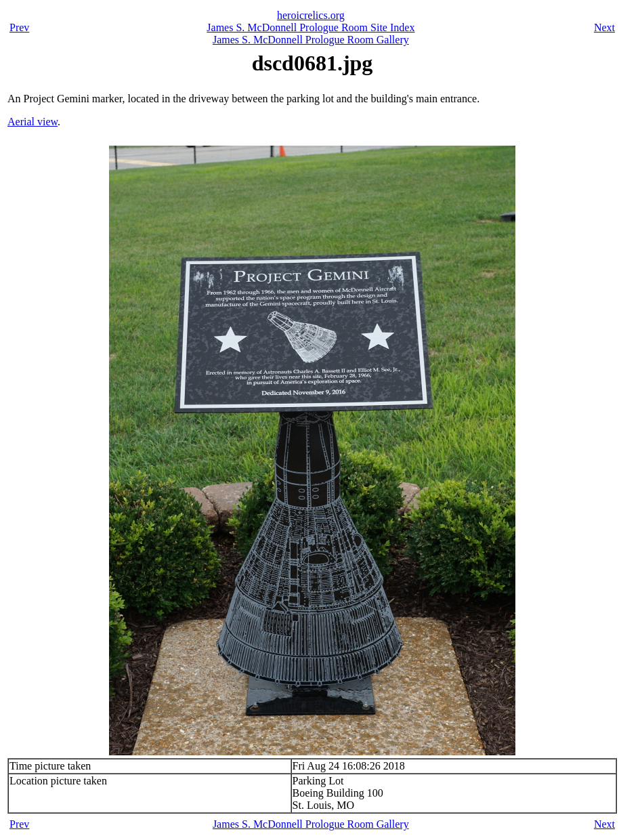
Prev (19, 27)
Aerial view (33, 122)
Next (604, 27)
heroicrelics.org (311, 15)
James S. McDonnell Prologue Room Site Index (311, 27)
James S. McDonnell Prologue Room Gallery (311, 40)
